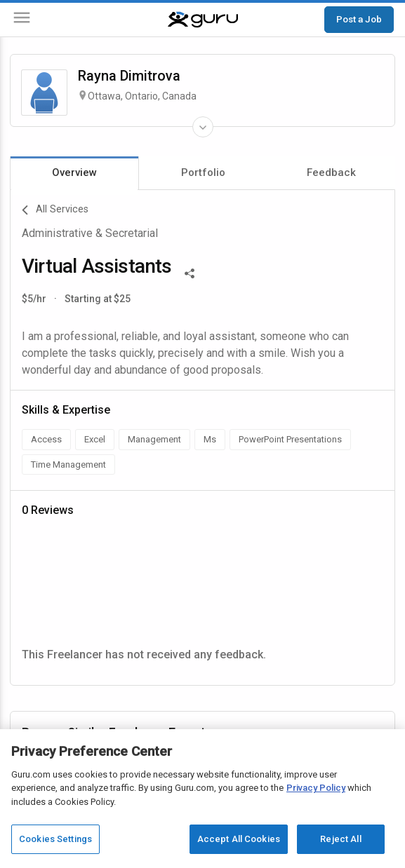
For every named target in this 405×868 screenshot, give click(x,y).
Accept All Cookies (239, 839)
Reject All (340, 839)
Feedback (331, 172)
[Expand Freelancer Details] (203, 127)
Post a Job (359, 19)
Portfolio (203, 172)
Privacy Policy (316, 788)
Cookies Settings (55, 839)
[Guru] (203, 20)
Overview (74, 172)
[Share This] (190, 272)
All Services (55, 210)
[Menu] (22, 20)
